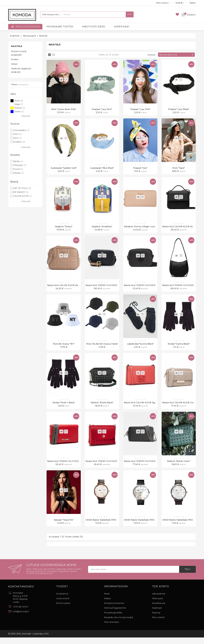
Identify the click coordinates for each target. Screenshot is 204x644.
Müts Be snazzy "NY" (64, 347)
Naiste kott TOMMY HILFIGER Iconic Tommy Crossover (76, 466)
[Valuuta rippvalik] (176, 3)
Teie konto (161, 593)
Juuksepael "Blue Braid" (102, 169)
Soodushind (62, 600)
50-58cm (19, 142)
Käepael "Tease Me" (64, 526)
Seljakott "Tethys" (64, 229)
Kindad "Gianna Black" (179, 347)
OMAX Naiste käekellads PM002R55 (104, 526)
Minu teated (158, 624)
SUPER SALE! (122, 27)
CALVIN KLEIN (22, 196)
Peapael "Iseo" (140, 169)
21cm (17, 134)
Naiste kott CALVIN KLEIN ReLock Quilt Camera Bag (74, 288)
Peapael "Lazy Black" (179, 110)
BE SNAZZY (21, 192)
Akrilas (18, 161)
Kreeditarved (159, 610)
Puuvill (18, 169)
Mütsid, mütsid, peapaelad (19, 53)
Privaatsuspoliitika (113, 619)
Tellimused (157, 605)
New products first (177, 55)
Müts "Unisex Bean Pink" (64, 110)
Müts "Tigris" (179, 169)
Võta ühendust (112, 629)
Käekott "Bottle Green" (179, 466)
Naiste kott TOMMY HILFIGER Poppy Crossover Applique (153, 288)
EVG (47, 640)
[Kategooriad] (51, 15)
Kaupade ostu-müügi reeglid (119, 624)
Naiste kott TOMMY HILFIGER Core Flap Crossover (112, 466)
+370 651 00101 (20, 613)
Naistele (17, 46)
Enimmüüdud (63, 610)
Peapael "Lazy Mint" (102, 110)
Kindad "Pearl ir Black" (64, 407)
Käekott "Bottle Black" (102, 407)
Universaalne (21, 130)
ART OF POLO (22, 188)
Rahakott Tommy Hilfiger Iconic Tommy (144, 229)
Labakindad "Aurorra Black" (140, 347)
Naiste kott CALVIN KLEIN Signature (143, 407)
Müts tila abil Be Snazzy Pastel (102, 347)
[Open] (13, 27)
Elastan (18, 173)
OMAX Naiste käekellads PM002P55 (181, 526)
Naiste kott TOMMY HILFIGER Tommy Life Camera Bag (114, 288)
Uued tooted (63, 605)
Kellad (14, 64)
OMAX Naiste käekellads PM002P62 (142, 526)
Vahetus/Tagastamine (115, 614)
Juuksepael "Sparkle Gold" (64, 169)
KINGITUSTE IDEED (94, 27)
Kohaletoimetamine (114, 610)
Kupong (156, 619)
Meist (107, 600)
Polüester (20, 165)
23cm (17, 138)
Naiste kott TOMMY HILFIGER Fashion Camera (148, 466)
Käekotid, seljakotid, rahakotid (21, 70)
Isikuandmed (159, 600)
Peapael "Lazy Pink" (140, 110)
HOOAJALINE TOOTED (60, 27)
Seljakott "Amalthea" (102, 229)
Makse (107, 605)
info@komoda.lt (21, 618)
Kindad (15, 59)
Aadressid (157, 614)
